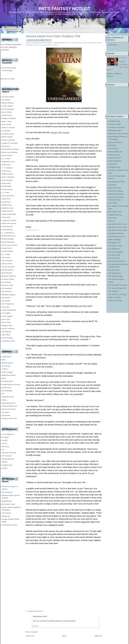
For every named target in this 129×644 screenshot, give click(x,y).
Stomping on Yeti (115, 243)
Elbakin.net (6, 516)
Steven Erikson (7, 155)
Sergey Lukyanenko (9, 214)
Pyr (3, 394)
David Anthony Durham (10, 149)
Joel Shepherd (7, 288)
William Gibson (8, 174)
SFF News (6, 446)
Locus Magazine (8, 434)
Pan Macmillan (7, 381)
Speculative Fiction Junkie (118, 227)
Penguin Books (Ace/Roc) (11, 384)
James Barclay (7, 115)
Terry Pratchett (7, 260)
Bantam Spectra (8, 363)
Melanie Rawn (7, 264)
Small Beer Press (8, 397)
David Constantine (8, 140)
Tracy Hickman (7, 180)
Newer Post (30, 636)
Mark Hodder (7, 186)
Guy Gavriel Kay (8, 196)
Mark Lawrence (8, 211)
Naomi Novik (7, 248)
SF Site (4, 443)
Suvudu (5, 468)
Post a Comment (32, 632)
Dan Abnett (6, 100)
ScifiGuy (112, 221)
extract (34, 117)
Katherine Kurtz (8, 208)
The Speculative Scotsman (118, 285)
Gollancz (5, 369)
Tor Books (6, 412)
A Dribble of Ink (114, 121)
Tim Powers (6, 257)
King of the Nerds (115, 188)
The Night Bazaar (115, 273)
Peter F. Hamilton (8, 177)
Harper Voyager (7, 372)
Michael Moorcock (9, 236)
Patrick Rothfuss (8, 270)
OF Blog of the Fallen (116, 194)
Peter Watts (6, 319)
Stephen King (7, 205)
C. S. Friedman (7, 168)
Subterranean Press (9, 403)
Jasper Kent (6, 199)
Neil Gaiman (6, 171)
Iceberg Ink (112, 185)
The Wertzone (113, 291)
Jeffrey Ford (6, 165)
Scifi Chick (112, 218)
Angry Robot (7, 357)
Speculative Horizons (116, 233)
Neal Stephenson (8, 304)
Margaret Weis (7, 325)
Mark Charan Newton (10, 245)
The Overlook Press (9, 409)
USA (60, 132)
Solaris (4, 400)
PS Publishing (7, 391)
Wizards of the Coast (9, 418)
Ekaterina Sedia (7, 285)
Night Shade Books (9, 375)
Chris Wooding (7, 338)
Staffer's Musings (115, 240)
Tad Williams (7, 332)
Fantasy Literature (115, 158)
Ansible (5, 440)
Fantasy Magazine (115, 161)
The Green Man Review (117, 261)
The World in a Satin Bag (117, 294)
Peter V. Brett (7, 121)
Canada (54, 132)
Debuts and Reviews (116, 142)
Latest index (113, 45)
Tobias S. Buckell (8, 128)
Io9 (3, 449)
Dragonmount (7, 501)
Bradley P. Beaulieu (9, 118)
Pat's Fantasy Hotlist (64, 9)
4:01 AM (35, 626)
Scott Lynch (6, 217)
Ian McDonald (7, 226)
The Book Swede (114, 255)
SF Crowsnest (7, 456)
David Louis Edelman (10, 152)
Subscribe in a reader (7, 79)
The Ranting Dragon (116, 276)
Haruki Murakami (8, 242)
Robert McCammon (9, 223)
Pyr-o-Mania (113, 203)
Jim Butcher (6, 131)
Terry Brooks (7, 124)
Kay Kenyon (6, 202)
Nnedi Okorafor (8, 251)
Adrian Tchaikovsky (9, 310)
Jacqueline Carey (8, 134)
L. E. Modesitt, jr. (8, 233)
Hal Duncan (6, 146)
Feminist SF (113, 164)
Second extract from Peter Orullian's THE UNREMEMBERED (53, 38)
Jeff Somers (6, 298)
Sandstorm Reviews (115, 215)
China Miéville (7, 230)
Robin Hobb (6, 183)
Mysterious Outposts (116, 191)
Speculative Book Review (118, 224)
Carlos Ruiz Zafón (8, 341)
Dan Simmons (7, 291)
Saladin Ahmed (7, 106)
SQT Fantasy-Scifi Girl (117, 236)
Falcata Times (113, 148)
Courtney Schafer (8, 279)
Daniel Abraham (8, 103)
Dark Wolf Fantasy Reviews (118, 134)
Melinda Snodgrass (9, 295)
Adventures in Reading (117, 127)
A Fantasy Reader (115, 124)
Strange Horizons (8, 459)
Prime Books (7, 388)
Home (64, 636)
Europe (66, 132)
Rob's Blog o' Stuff (115, 212)
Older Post (98, 636)
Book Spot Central (8, 504)
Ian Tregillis (6, 313)
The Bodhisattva (114, 249)
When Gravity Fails (115, 300)
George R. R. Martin (9, 220)
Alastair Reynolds (8, 267)
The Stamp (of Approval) (117, 288)
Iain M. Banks (7, 112)
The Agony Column (115, 246)
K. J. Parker (6, 254)
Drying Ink (112, 145)
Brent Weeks (6, 322)
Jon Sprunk (6, 301)
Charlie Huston (7, 189)
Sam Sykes (6, 307)
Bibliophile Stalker (115, 130)
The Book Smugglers (116, 252)
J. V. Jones (6, 192)
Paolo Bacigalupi (8, 109)
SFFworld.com (7, 492)
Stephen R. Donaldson (10, 143)
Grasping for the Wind (116, 182)
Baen (4, 360)
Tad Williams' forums (10, 525)
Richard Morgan (8, 239)
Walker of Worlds (115, 297)
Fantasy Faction (114, 155)
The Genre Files (114, 258)
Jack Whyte (6, 335)
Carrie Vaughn (7, 316)
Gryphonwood (7, 465)
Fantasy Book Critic (115, 152)
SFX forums (6, 513)
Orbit (4, 378)
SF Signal (5, 437)
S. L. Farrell (6, 159)
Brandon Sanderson (9, 276)
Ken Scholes (6, 282)
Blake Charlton (7, 137)
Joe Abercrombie (8, 97)
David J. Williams (8, 329)
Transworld (6, 415)
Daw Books (6, 366)
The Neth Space (114, 270)
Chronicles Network (9, 453)
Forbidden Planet (114, 167)
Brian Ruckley (7, 273)
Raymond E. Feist (8, 162)
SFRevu (5, 462)
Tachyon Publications (10, 406)
